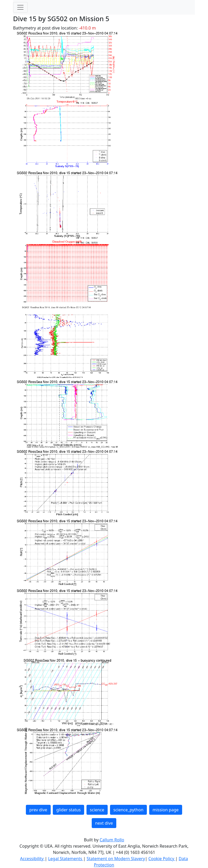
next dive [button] (104, 823)
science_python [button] (128, 810)
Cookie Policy (162, 859)
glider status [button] (68, 810)
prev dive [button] (38, 810)
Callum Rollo (112, 840)
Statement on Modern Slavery (116, 859)
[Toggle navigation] (20, 7)
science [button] (97, 810)
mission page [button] (166, 810)
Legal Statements (66, 859)
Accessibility (32, 859)
